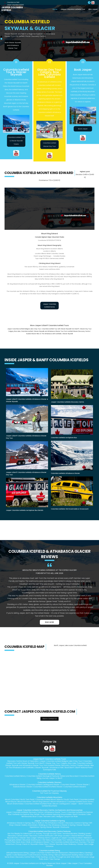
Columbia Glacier (69, 785)
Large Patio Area (43, 859)
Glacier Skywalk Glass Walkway (79, 844)
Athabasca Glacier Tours (55, 812)
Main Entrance (85, 857)
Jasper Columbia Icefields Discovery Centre (24, 812)
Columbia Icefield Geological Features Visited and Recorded (56, 776)
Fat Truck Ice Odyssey (49, 793)
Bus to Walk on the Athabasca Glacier (48, 823)
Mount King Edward (50, 802)
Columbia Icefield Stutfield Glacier (48, 787)
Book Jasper (83, 129)
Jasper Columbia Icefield (12, 9)
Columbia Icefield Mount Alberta (52, 799)
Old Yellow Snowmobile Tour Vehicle (62, 840)
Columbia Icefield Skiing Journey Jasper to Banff (63, 777)
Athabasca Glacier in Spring (18, 823)
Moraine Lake (49, 816)
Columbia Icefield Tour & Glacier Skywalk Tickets (16, 141)
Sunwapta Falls (52, 770)
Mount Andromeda (25, 804)
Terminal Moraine (70, 833)
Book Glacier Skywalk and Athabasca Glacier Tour (13, 45)
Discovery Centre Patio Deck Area (22, 842)
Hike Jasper (93, 9)
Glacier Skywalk (68, 334)
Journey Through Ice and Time (65, 857)
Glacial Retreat (78, 836)
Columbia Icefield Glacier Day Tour (49, 145)
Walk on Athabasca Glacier (50, 842)
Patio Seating (44, 857)
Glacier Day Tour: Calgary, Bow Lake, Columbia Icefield (69, 763)
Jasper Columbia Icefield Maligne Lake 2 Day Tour (24, 329)
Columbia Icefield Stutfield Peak (48, 804)
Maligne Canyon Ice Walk (67, 816)
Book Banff (74, 767)
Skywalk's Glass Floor (55, 844)
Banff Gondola (80, 814)
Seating (89, 853)
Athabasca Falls (61, 767)
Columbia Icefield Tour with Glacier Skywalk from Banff (60, 329)
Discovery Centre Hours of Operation (22, 761)
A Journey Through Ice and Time (47, 833)
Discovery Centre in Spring (77, 823)
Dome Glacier (84, 785)
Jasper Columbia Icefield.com (26, 863)
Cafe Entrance (35, 855)
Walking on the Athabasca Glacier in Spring (57, 825)
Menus (58, 855)
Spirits (8, 855)
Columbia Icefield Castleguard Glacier (43, 785)
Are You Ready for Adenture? (19, 833)
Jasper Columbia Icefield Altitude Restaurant (49, 853)
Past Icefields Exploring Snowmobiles (56, 814)
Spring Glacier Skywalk (50, 827)
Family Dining (48, 855)
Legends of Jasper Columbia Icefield (67, 838)
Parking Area (84, 840)
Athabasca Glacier (17, 785)
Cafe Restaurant (20, 855)
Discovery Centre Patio (27, 857)
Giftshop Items (43, 838)
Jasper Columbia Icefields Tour (73, 9)
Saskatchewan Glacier (22, 787)
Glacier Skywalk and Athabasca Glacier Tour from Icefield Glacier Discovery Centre (62, 331)
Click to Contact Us (49, 719)
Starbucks (65, 827)
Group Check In (38, 844)
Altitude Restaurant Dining (17, 853)
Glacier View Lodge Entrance (49, 846)
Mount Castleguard (72, 804)
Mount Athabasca (67, 802)
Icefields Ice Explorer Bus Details (25, 814)
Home (55, 9)
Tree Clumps (58, 859)
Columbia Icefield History (18, 776)
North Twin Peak (30, 799)
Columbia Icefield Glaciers (75, 787)
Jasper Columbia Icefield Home (49, 305)
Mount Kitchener (33, 802)
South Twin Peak (75, 799)
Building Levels (85, 833)
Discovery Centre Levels (17, 836)
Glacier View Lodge (27, 838)
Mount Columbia (15, 799)
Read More (49, 622)
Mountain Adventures (36, 840)
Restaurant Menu (77, 853)
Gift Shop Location (62, 836)
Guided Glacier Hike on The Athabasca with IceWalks (44, 334)
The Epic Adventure (22, 844)
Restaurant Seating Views (73, 855)
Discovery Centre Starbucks (41, 836)
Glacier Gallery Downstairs (26, 825)
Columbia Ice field (12, 2)
